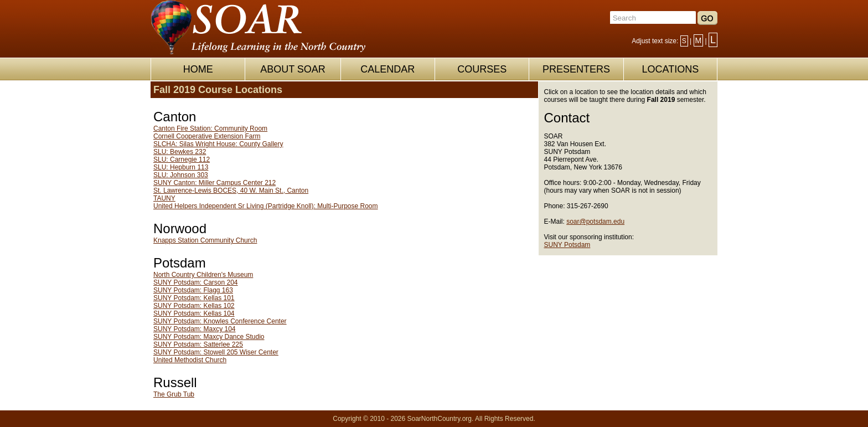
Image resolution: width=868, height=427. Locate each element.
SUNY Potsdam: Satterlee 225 (198, 344)
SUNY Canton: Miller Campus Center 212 (215, 183)
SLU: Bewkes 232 (180, 152)
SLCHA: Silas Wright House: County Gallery (218, 144)
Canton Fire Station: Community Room (210, 128)
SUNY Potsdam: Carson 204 (196, 282)
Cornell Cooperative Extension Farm (207, 136)
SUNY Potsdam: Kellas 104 (194, 313)
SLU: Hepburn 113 (181, 167)
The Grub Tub (174, 394)
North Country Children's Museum (203, 275)
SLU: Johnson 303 (181, 175)
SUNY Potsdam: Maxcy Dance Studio (209, 337)
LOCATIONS (670, 69)
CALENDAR (387, 69)
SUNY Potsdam (567, 245)
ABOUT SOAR (293, 69)
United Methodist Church (190, 360)
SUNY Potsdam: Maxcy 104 (195, 329)
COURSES (482, 69)
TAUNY (164, 198)
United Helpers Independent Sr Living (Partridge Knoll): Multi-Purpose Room (266, 206)
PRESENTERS (576, 69)
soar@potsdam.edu (595, 222)
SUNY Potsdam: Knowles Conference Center (220, 321)
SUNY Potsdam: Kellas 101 (194, 298)
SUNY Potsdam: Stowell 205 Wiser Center (216, 352)
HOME (198, 69)
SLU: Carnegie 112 (182, 160)
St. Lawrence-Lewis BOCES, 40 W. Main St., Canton (231, 191)
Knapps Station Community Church (205, 240)
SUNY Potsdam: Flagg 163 (193, 290)
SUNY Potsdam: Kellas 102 (194, 306)
